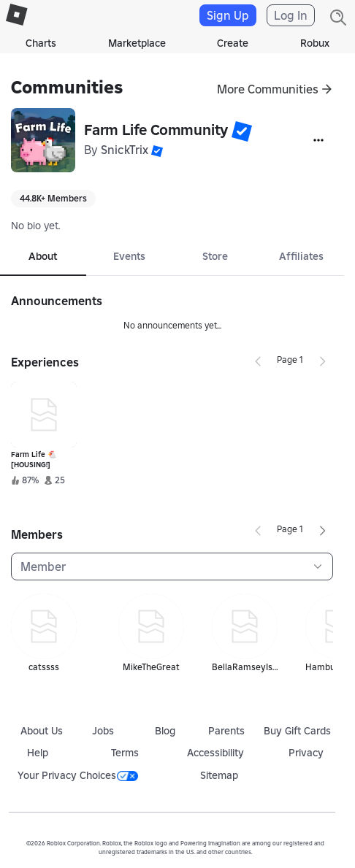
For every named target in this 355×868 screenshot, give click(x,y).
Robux (315, 43)
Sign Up (228, 15)
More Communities (268, 89)
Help (38, 753)
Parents (226, 731)
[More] (318, 140)
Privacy (306, 753)
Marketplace (137, 43)
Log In (291, 15)
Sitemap (219, 775)
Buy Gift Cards (297, 731)
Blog (165, 731)
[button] (242, 131)
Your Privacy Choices (78, 775)
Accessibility (215, 753)
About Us (42, 731)
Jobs (103, 731)
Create (233, 43)
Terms (125, 753)
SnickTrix (125, 150)
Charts (41, 43)
